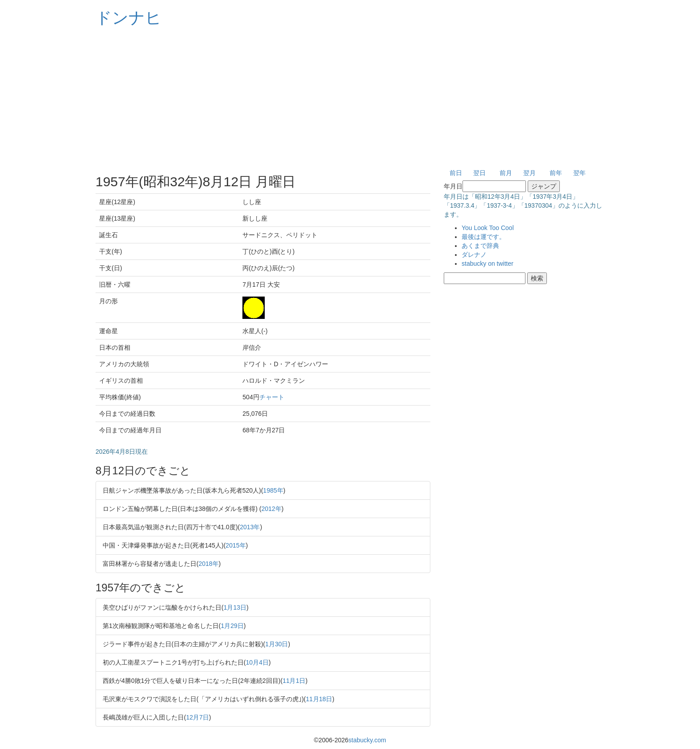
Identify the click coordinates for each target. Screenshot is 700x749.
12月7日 (198, 717)
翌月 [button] (529, 173)
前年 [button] (556, 173)
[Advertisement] (350, 98)
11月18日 (319, 699)
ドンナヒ (129, 18)
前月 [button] (506, 173)
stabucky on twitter (487, 264)
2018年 (209, 564)
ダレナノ (474, 255)
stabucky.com (367, 740)
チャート (272, 397)
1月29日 (232, 626)
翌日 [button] (479, 173)
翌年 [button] (579, 173)
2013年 (250, 527)
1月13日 (235, 607)
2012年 (271, 509)
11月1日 (294, 681)
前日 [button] (456, 173)
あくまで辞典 (480, 246)
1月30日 (277, 644)
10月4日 (257, 662)
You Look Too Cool (488, 228)
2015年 (235, 545)
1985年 (273, 490)
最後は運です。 (483, 237)
